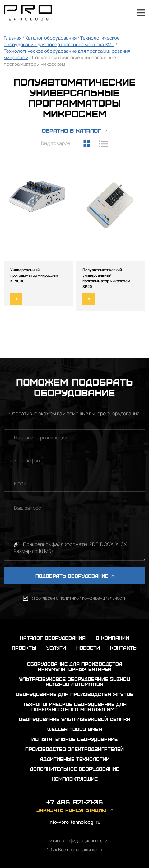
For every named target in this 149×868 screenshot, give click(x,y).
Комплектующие (75, 779)
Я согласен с (79, 598)
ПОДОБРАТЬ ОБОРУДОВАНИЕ (74, 576)
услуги (56, 648)
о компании (112, 638)
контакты (124, 648)
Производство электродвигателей (74, 749)
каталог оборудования (53, 638)
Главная (13, 38)
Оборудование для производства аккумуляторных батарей (75, 666)
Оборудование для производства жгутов (75, 694)
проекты (24, 648)
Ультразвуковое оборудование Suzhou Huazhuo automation (75, 681)
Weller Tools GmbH (75, 729)
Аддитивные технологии (75, 759)
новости (88, 648)
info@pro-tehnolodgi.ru (74, 822)
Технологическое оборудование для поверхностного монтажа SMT (62, 41)
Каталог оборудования (51, 38)
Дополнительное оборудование (74, 769)
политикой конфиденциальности (93, 598)
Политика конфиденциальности (74, 841)
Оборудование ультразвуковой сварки (75, 719)
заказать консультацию (71, 810)
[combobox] (11, 460)
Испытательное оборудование (74, 739)
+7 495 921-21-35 (124, 13)
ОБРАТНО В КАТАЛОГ (72, 130)
